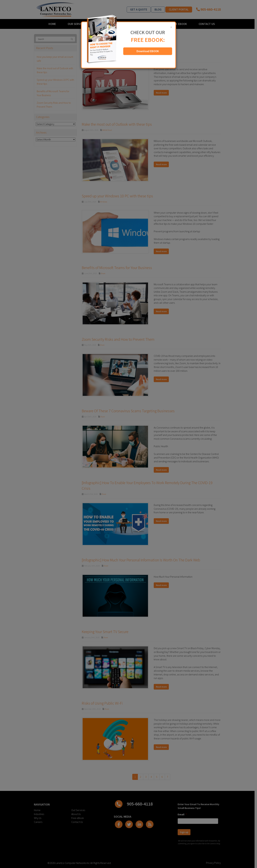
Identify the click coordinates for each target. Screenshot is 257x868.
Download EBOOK (148, 51)
